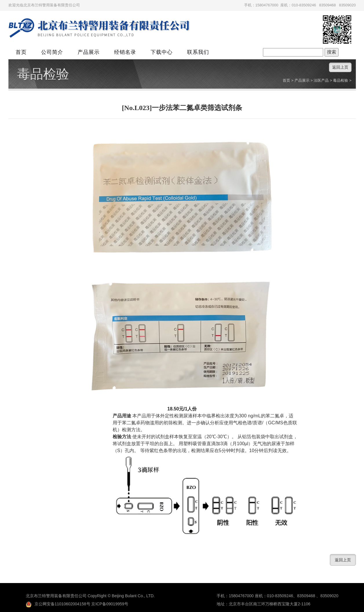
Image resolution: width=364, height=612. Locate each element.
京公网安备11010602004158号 (58, 604)
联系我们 (198, 52)
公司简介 (52, 52)
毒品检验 (43, 74)
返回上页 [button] (340, 67)
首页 (21, 52)
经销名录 (125, 52)
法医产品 (321, 80)
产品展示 (89, 52)
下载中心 (162, 52)
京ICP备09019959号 (110, 604)
